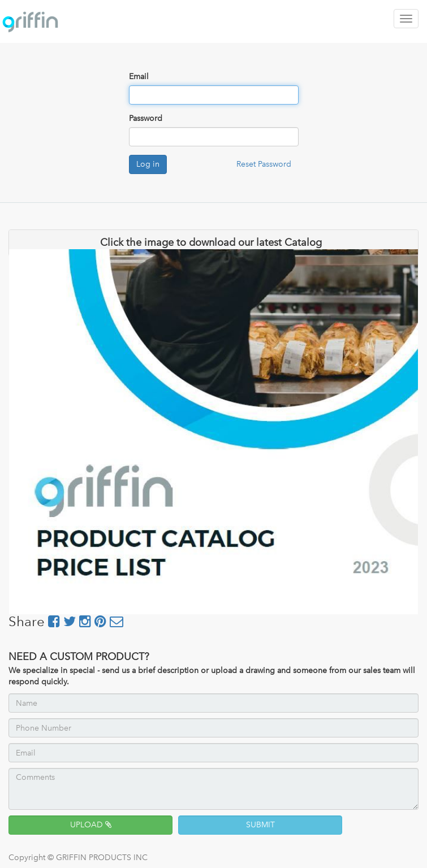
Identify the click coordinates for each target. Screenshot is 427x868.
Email (139, 77)
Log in (148, 164)
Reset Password (264, 164)
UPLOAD (91, 825)
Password (146, 118)
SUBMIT (260, 825)
